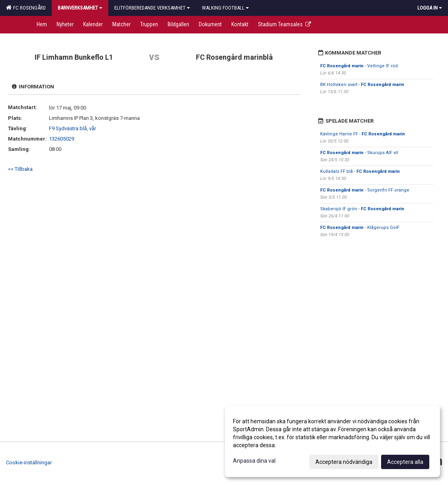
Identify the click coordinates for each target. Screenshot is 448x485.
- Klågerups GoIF (360, 228)
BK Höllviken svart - (362, 85)
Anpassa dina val (254, 461)
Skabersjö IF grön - (362, 209)
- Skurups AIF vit (359, 153)
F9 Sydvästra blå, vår (72, 128)
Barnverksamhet (80, 8)
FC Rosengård (26, 8)
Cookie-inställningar (29, 463)
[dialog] (333, 441)
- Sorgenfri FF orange (365, 190)
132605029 (62, 139)
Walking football (225, 8)
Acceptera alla (405, 462)
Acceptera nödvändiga (344, 462)
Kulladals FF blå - (360, 171)
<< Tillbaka (20, 169)
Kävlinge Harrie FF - (363, 134)
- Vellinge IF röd (359, 66)
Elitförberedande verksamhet (152, 8)
